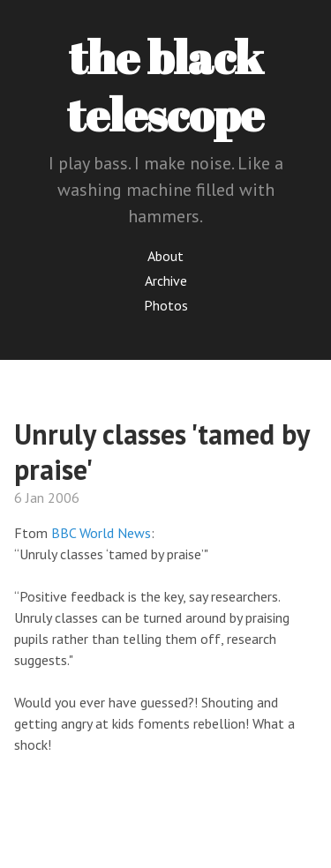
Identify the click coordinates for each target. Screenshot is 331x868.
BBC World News (101, 533)
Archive (166, 281)
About (165, 256)
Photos (166, 305)
